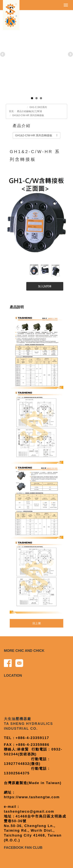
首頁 (11, 111)
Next (70, 55)
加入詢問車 (45, 286)
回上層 (37, 623)
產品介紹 (22, 111)
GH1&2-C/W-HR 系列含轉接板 (28, 115)
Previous (3, 55)
